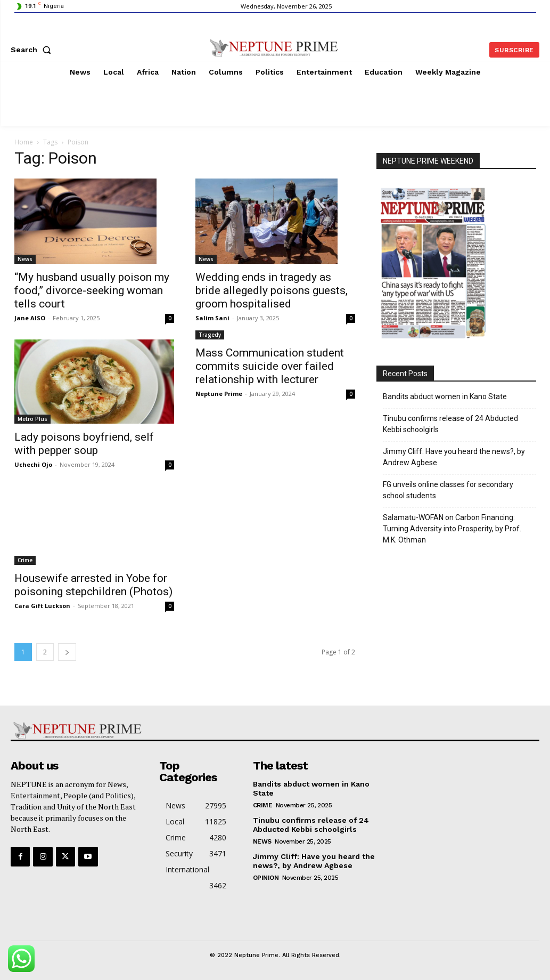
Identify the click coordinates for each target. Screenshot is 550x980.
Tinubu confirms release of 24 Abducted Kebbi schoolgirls (450, 424)
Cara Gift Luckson (42, 606)
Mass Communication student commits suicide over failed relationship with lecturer (270, 366)
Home (24, 142)
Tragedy (210, 335)
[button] (33, 50)
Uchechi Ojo (33, 464)
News (25, 259)
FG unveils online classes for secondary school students (448, 490)
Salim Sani (212, 318)
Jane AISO (30, 318)
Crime (25, 560)
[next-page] (67, 652)
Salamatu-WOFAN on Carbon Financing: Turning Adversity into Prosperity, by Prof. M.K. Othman (452, 529)
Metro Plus (32, 419)
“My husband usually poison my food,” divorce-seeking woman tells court (92, 290)
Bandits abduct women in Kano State (445, 396)
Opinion (266, 877)
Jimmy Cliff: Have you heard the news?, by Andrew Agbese (454, 457)
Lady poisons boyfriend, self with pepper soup (84, 444)
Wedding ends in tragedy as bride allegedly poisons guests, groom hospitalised (272, 290)
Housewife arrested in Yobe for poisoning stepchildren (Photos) (93, 585)
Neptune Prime (219, 394)
